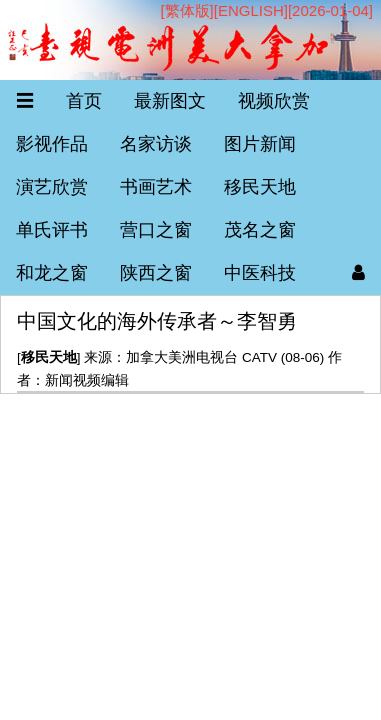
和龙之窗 (52, 273)
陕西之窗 (156, 273)
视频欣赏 (274, 101)
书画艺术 (156, 187)
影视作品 (52, 144)
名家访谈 (156, 144)
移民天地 (260, 187)
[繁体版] (186, 10)
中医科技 (260, 273)
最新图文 (170, 101)
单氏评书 (52, 230)
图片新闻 (260, 144)
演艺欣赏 (52, 187)
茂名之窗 (260, 230)
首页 (84, 101)
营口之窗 (156, 230)
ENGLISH (251, 10)
